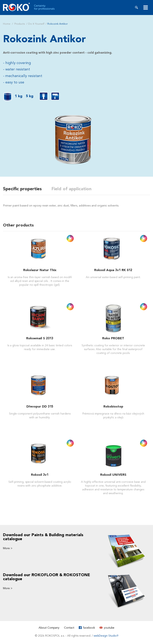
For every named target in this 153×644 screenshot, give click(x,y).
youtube (109, 628)
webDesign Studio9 (106, 636)
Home (7, 24)
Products (20, 24)
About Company (49, 628)
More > (8, 548)
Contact (69, 628)
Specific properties (22, 189)
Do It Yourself (36, 24)
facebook (89, 628)
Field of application (71, 189)
